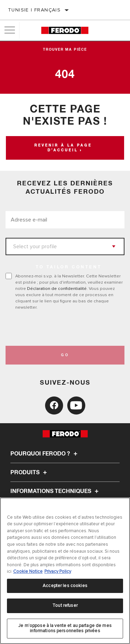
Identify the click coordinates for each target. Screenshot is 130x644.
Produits (30, 472)
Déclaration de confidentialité (57, 288)
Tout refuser (65, 605)
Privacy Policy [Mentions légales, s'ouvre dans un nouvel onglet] (58, 571)
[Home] (65, 30)
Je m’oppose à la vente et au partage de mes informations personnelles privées (65, 628)
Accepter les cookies (65, 586)
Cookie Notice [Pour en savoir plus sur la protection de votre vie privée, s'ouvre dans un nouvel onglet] (28, 571)
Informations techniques (55, 491)
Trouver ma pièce (65, 50)
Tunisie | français (34, 10)
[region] (65, 571)
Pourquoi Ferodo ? (45, 454)
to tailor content (69, 267)
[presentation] (63, 328)
